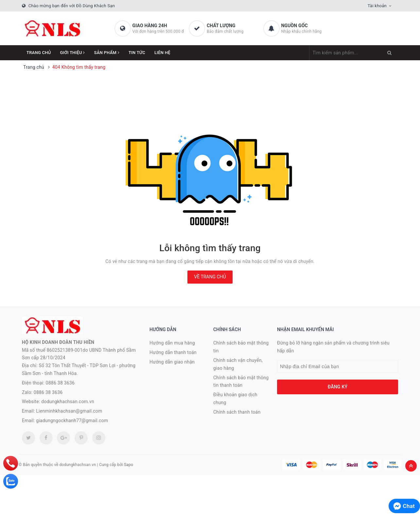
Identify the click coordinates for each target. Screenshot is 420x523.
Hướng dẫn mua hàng (172, 343)
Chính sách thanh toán (237, 412)
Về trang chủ (210, 277)
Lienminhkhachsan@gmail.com (69, 411)
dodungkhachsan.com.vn (68, 402)
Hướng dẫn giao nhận (172, 362)
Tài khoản (377, 6)
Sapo (129, 465)
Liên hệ (162, 53)
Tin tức (137, 53)
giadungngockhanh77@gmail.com (72, 420)
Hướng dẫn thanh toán (173, 352)
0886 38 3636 (60, 383)
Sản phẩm (107, 53)
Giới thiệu (73, 53)
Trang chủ (39, 53)
